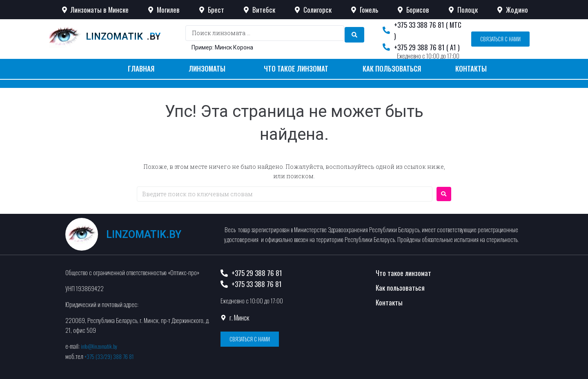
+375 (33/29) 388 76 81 (112, 356)
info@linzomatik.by (101, 346)
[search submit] (354, 33)
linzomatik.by (144, 234)
